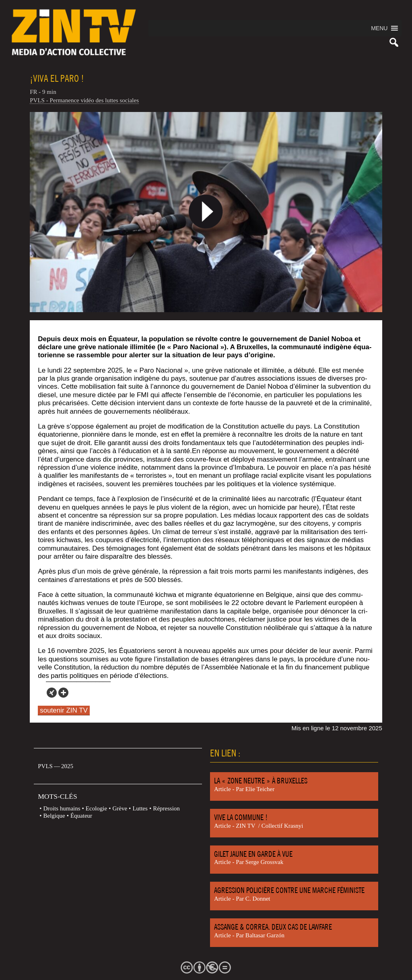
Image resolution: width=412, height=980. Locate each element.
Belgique (54, 816)
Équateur (81, 816)
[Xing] (52, 693)
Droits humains (62, 808)
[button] (379, 28)
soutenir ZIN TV (64, 710)
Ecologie (96, 808)
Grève (120, 808)
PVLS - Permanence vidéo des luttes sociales (84, 100)
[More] (63, 693)
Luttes (140, 808)
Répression (166, 808)
